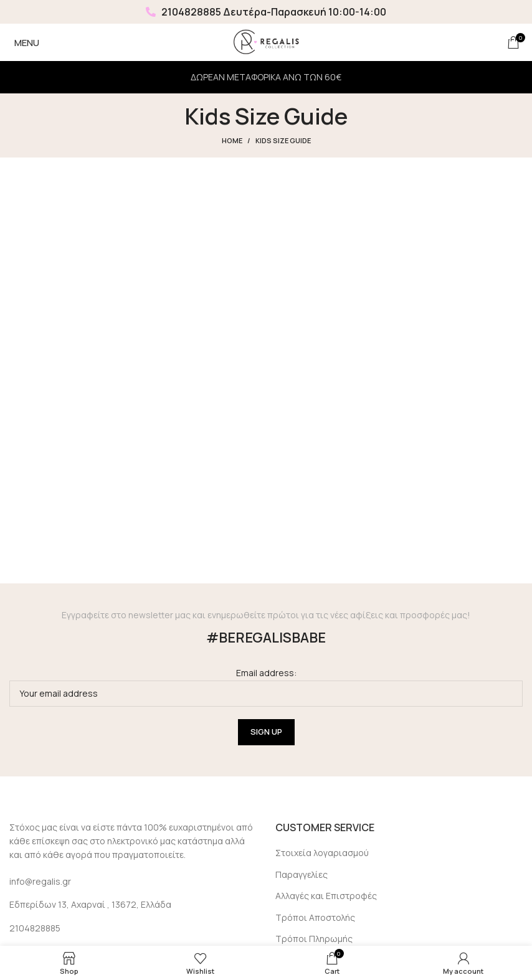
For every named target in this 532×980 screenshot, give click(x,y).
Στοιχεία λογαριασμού (322, 853)
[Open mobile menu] (24, 42)
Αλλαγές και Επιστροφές (326, 896)
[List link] (133, 928)
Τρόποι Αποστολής (315, 917)
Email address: (266, 686)
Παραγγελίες (302, 874)
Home (232, 140)
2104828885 (183, 12)
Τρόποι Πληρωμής (314, 939)
